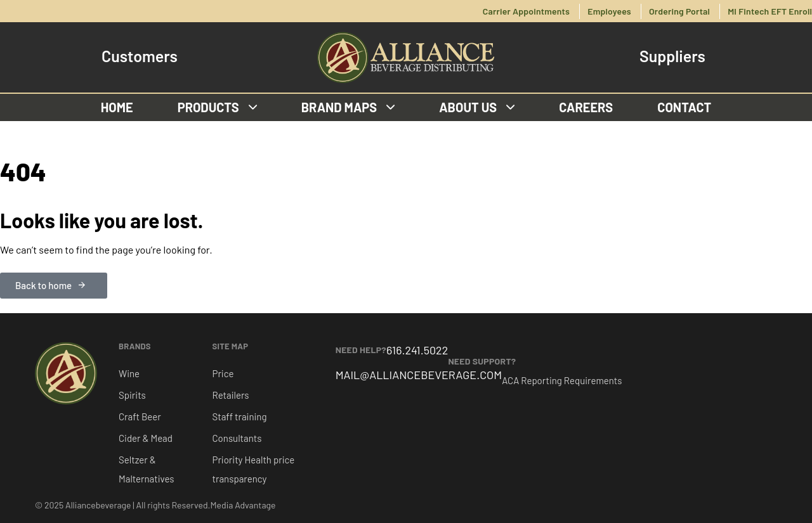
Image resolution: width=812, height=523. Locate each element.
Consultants (237, 438)
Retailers (231, 395)
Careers (586, 107)
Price (223, 373)
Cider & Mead (146, 438)
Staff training (240, 416)
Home (117, 107)
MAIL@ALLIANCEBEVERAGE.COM (419, 375)
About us (477, 107)
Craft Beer (140, 416)
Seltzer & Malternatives (146, 469)
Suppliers (672, 56)
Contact (684, 107)
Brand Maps (348, 107)
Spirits (132, 395)
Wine (129, 373)
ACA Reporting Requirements (562, 380)
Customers (140, 56)
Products (217, 107)
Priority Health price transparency (254, 469)
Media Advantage (243, 505)
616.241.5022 (417, 350)
